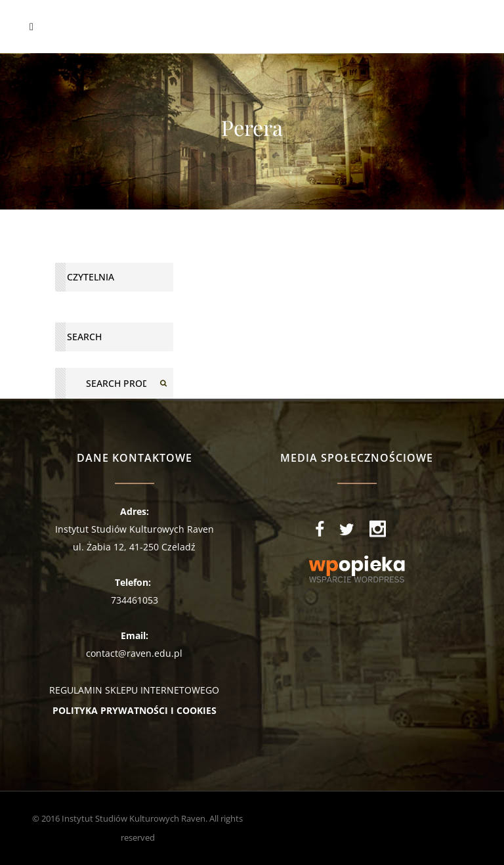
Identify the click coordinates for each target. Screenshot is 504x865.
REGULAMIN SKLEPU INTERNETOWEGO (134, 690)
